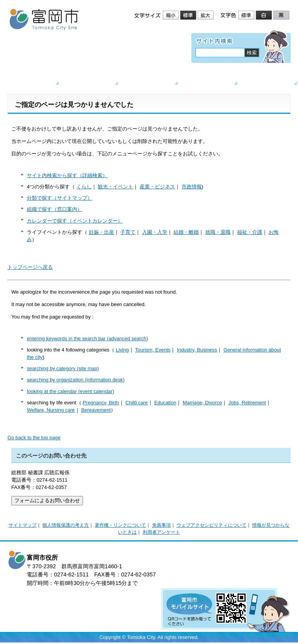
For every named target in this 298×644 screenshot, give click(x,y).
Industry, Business (197, 350)
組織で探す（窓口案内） (55, 209)
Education (165, 403)
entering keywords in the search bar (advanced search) (87, 339)
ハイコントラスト (264, 16)
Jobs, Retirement (247, 403)
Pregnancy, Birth (101, 403)
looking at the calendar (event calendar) (70, 391)
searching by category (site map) (63, 368)
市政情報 (192, 187)
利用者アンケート (161, 532)
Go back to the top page (34, 438)
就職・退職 (218, 232)
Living (122, 350)
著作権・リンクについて (120, 525)
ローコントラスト (282, 16)
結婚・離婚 (186, 232)
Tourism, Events (153, 350)
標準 (189, 16)
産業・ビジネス (209, 77)
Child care (137, 403)
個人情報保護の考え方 (66, 525)
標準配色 (247, 16)
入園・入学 (155, 232)
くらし (90, 77)
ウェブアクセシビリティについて (211, 525)
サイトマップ (23, 525)
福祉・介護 (250, 232)
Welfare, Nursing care (51, 410)
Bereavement (96, 410)
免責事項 (161, 525)
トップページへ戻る (30, 267)
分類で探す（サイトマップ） (60, 198)
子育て (128, 232)
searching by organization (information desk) (76, 380)
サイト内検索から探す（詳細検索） (67, 175)
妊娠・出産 (101, 232)
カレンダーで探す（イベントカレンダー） (75, 221)
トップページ (30, 77)
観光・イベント (149, 77)
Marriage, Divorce (202, 403)
